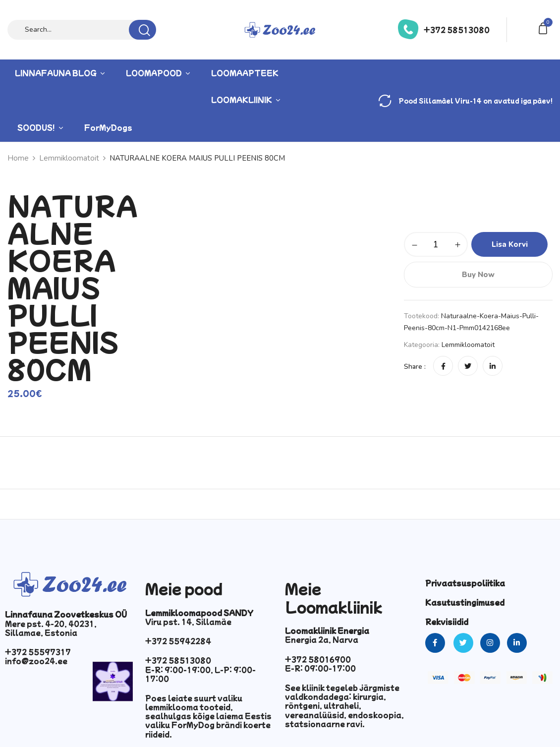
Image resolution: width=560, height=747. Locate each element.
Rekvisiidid (447, 622)
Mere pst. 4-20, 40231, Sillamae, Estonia (51, 628)
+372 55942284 (178, 641)
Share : (415, 367)
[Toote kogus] (436, 244)
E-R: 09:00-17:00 (320, 668)
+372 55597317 (38, 652)
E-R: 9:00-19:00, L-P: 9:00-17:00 (200, 674)
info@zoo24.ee (36, 661)
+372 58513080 (457, 30)
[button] (545, 28)
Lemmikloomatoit (468, 345)
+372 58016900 (318, 659)
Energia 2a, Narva (322, 639)
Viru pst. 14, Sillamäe (188, 622)
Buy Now (478, 275)
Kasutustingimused (465, 602)
